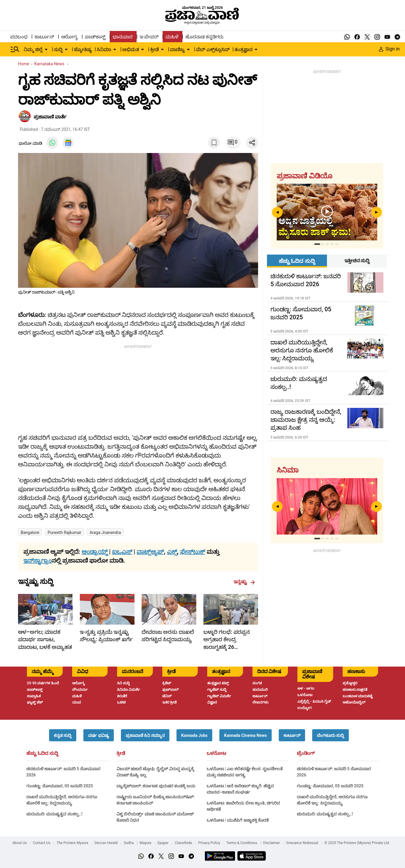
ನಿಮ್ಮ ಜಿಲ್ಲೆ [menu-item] (33, 49)
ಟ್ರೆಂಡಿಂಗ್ (306, 753)
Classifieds (183, 843)
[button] (63, 735)
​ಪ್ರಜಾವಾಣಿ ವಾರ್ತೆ (50, 117)
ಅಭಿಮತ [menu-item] (131, 49)
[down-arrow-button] (46, 50)
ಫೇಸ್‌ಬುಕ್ (193, 552)
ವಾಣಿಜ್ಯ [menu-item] (177, 49)
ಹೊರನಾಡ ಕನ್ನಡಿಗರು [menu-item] (204, 37)
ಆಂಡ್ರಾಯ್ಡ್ (95, 552)
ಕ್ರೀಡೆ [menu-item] (154, 49)
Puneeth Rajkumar (64, 532)
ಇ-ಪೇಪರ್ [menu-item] (149, 37)
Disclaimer (272, 843)
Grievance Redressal (302, 843)
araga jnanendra (105, 532)
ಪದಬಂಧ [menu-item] (19, 37)
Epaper (163, 843)
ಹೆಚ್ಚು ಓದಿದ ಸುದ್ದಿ (42, 753)
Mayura (145, 843)
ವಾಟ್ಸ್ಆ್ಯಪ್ (150, 552)
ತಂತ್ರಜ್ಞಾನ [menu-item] (243, 49)
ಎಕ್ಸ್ (172, 552)
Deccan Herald (106, 843)
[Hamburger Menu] (15, 49)
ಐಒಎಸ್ (122, 552)
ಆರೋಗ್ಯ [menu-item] (69, 37)
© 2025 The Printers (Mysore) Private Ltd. (357, 843)
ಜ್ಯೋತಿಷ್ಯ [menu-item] (83, 49)
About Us (20, 843)
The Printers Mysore (72, 843)
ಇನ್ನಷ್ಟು (244, 582)
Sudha (129, 843)
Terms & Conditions (242, 843)
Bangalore (30, 532)
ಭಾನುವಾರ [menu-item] (123, 37)
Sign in (389, 49)
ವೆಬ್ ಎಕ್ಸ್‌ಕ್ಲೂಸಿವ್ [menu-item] (213, 49)
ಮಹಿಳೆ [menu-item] (172, 37)
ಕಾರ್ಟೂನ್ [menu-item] (44, 37)
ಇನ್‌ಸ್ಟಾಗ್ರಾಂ (38, 561)
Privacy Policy (209, 843)
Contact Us (42, 843)
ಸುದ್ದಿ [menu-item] (58, 49)
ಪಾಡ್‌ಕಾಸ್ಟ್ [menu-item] (95, 37)
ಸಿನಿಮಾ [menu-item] (104, 49)
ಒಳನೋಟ (216, 753)
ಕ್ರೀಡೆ (121, 753)
